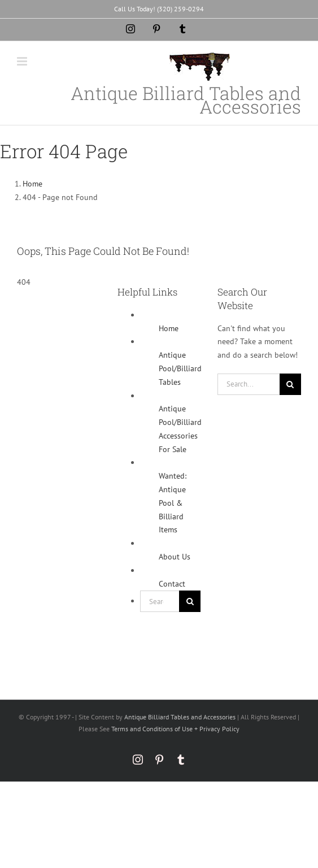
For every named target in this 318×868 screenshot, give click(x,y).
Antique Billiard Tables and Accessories (180, 717)
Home (169, 328)
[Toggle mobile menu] (23, 61)
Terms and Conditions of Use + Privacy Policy (175, 729)
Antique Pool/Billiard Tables (180, 368)
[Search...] (160, 601)
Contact (172, 584)
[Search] (190, 601)
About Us (175, 557)
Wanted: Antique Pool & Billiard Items (173, 503)
